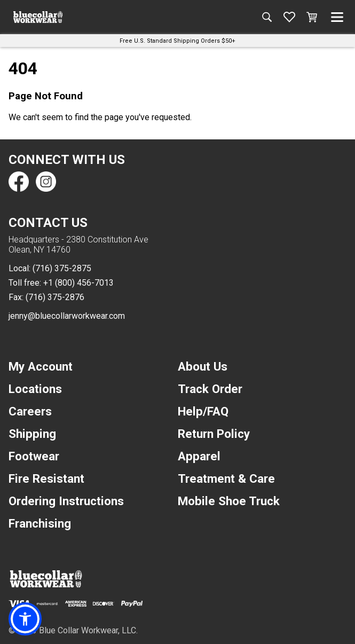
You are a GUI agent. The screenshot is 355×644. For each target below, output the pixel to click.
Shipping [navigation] (32, 434)
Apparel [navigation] (199, 456)
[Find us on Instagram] (45, 182)
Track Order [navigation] (210, 389)
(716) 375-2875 (62, 268)
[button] (25, 619)
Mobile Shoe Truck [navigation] (229, 501)
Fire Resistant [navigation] (46, 478)
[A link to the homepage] (38, 17)
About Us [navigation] (203, 366)
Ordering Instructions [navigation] (66, 501)
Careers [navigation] (30, 411)
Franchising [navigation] (40, 523)
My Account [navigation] (41, 366)
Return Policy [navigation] (214, 434)
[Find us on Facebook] (19, 182)
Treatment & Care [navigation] (226, 478)
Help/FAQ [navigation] (203, 411)
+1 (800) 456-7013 (78, 283)
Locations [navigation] (35, 389)
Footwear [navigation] (34, 456)
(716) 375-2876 (55, 297)
